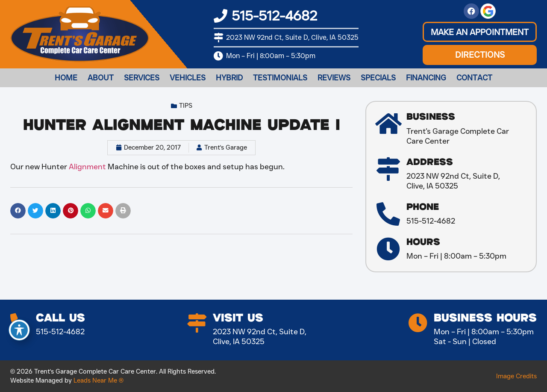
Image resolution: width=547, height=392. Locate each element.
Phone (423, 207)
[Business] (388, 124)
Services (142, 78)
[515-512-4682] (221, 16)
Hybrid (229, 78)
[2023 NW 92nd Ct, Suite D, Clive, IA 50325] (218, 38)
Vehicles (188, 78)
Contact (474, 78)
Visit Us (238, 318)
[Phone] (388, 214)
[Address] (388, 169)
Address (430, 162)
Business (431, 117)
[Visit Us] (197, 323)
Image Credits (516, 376)
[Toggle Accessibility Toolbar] (19, 330)
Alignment (87, 167)
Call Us (60, 318)
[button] (480, 32)
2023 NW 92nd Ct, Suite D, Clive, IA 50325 (292, 37)
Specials (378, 78)
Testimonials (280, 78)
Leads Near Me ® (99, 380)
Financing (426, 78)
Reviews (334, 78)
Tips (186, 106)
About (101, 78)
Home (66, 78)
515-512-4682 (274, 16)
